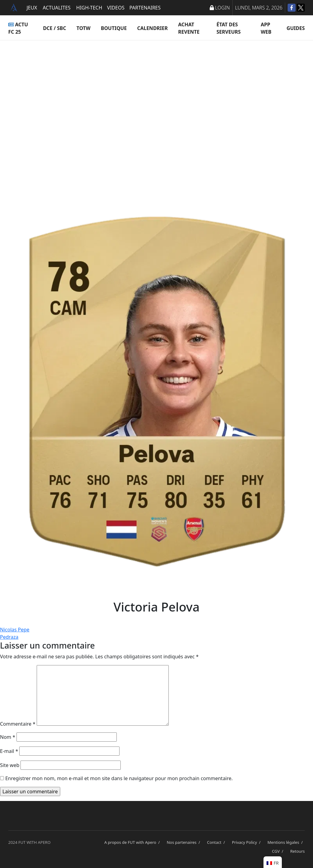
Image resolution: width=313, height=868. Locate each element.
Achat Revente (189, 28)
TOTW (83, 28)
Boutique (114, 28)
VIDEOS (116, 8)
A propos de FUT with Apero (133, 842)
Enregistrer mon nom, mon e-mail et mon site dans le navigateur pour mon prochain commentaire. (119, 778)
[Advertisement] (156, 101)
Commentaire (18, 724)
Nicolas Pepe (15, 630)
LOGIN (220, 8)
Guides (296, 28)
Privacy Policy (247, 842)
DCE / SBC (55, 28)
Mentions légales (286, 842)
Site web (10, 765)
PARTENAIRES (145, 8)
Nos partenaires (184, 842)
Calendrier (153, 28)
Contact (217, 842)
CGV (279, 851)
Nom (8, 737)
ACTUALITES (57, 8)
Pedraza (9, 637)
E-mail (9, 751)
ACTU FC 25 (18, 28)
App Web (266, 28)
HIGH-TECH (89, 8)
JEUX (32, 8)
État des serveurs (228, 28)
